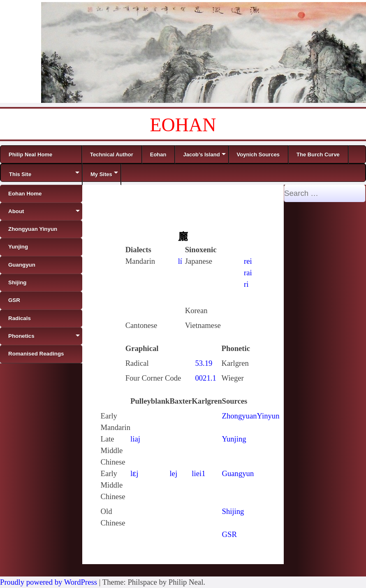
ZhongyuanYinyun (251, 416)
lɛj (134, 473)
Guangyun (238, 473)
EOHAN (183, 125)
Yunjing (234, 439)
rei (248, 261)
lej (173, 473)
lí (180, 261)
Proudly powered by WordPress (49, 582)
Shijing (233, 511)
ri (246, 284)
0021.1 (205, 378)
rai (248, 273)
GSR (229, 534)
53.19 (204, 363)
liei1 (198, 473)
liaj (135, 439)
